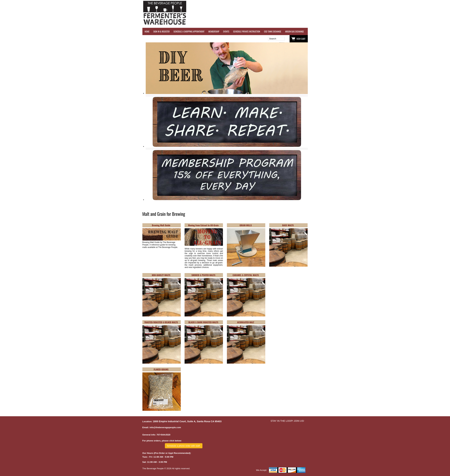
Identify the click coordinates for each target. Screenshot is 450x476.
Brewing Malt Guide (161, 225)
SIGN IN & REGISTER (161, 31)
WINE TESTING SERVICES (318, 31)
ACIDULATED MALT (246, 322)
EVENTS (226, 31)
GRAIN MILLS (246, 225)
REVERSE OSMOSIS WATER (342, 31)
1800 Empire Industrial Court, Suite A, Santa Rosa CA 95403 (187, 421)
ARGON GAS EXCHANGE (294, 31)
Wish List (171, 39)
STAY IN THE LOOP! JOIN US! (287, 421)
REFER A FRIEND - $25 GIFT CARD (370, 31)
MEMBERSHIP (214, 31)
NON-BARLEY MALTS (161, 275)
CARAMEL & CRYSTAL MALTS (246, 275)
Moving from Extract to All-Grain (203, 225)
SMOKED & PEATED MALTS (203, 275)
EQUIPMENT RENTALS (431, 31)
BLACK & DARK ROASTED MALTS (203, 322)
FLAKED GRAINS (161, 369)
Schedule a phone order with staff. (184, 446)
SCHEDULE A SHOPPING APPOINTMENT (189, 31)
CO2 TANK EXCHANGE (273, 31)
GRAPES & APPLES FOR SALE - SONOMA (403, 31)
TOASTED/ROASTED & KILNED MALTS (161, 322)
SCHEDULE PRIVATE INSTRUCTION (246, 31)
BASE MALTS (288, 225)
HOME (147, 31)
